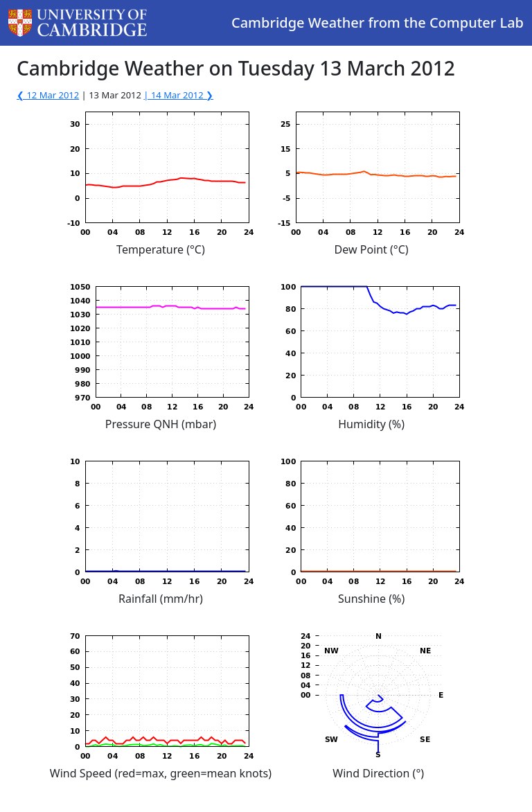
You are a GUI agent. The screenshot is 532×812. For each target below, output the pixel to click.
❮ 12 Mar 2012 (48, 95)
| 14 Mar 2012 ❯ (178, 95)
